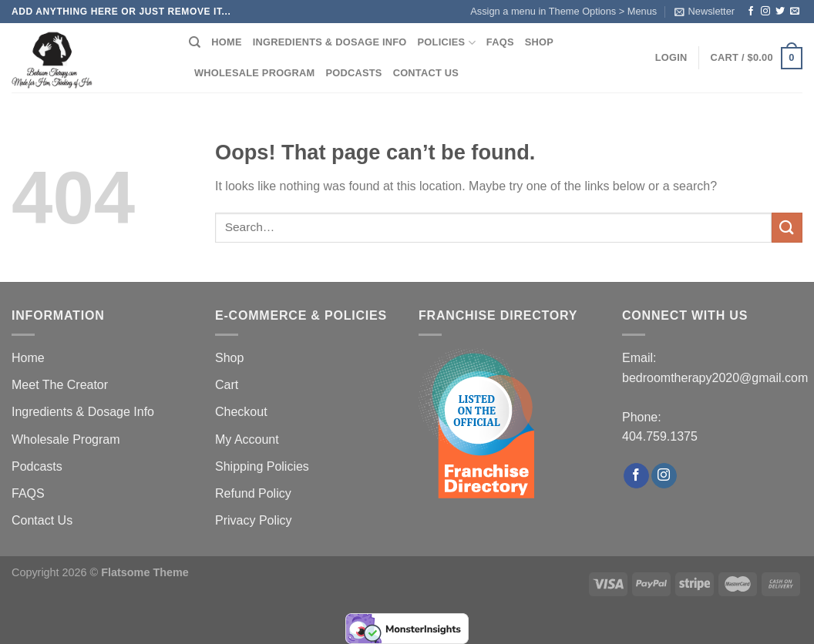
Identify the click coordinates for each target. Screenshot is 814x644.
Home (226, 42)
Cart (227, 385)
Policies (447, 43)
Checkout (241, 412)
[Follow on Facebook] (751, 12)
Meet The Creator (60, 385)
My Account (247, 439)
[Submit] (787, 228)
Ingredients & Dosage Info (330, 42)
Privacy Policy (254, 520)
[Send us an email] (795, 12)
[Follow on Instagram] (765, 12)
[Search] (195, 42)
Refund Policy (253, 493)
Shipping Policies (262, 466)
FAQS (500, 42)
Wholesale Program (255, 73)
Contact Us (426, 73)
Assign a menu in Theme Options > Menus (563, 11)
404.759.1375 (660, 436)
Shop (539, 42)
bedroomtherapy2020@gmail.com (715, 378)
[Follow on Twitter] (780, 12)
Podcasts (354, 73)
